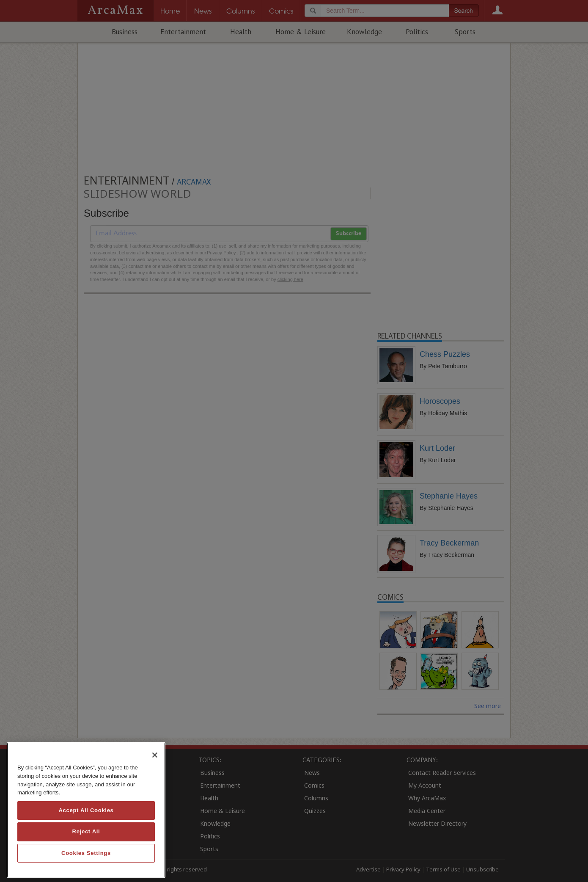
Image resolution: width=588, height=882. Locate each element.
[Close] (155, 755)
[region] (86, 810)
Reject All (86, 831)
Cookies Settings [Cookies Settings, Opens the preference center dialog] (86, 853)
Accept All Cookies (86, 810)
